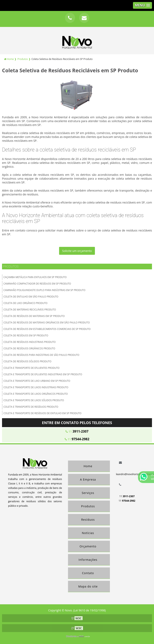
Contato (88, 573)
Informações (88, 560)
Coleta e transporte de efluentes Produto (31, 368)
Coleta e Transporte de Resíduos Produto (31, 407)
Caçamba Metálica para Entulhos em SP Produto (35, 277)
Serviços (88, 493)
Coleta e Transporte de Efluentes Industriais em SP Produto (43, 374)
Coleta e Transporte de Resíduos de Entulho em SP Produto (42, 413)
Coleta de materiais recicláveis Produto (30, 310)
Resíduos (88, 520)
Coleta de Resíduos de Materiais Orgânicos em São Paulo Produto (47, 323)
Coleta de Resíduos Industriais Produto (30, 342)
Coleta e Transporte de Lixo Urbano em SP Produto (37, 381)
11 (77, 431)
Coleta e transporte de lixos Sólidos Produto (34, 400)
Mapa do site (88, 586)
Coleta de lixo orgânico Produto (25, 303)
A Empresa (88, 479)
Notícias (88, 533)
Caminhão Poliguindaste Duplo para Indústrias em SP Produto (44, 290)
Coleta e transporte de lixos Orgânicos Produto (36, 394)
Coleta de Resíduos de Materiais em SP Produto (34, 316)
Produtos (11, 267)
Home (88, 466)
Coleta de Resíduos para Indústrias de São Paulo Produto (41, 355)
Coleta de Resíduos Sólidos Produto (27, 361)
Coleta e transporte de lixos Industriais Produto (36, 387)
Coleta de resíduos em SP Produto (26, 335)
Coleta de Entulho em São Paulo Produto (31, 297)
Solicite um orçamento (77, 251)
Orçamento (88, 546)
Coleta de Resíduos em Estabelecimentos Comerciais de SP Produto (47, 329)
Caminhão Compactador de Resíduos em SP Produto (37, 284)
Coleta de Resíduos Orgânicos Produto (29, 348)
